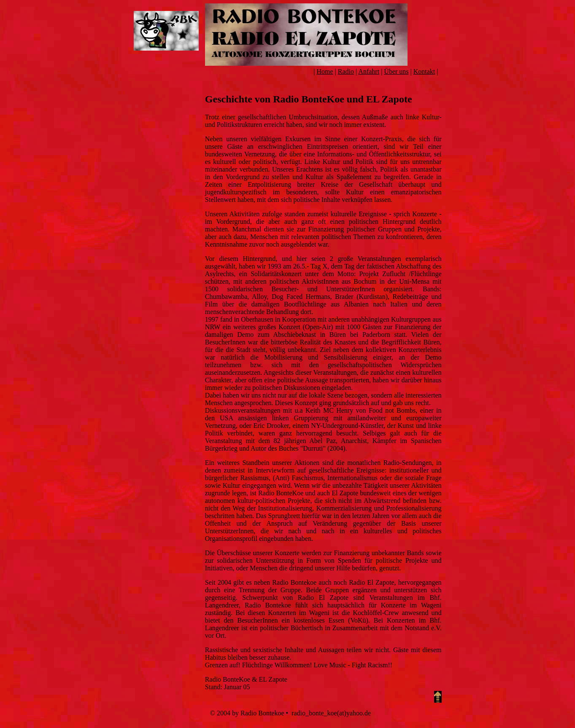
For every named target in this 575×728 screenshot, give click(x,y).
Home (325, 71)
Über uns (396, 71)
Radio (346, 71)
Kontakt (424, 71)
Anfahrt (369, 71)
